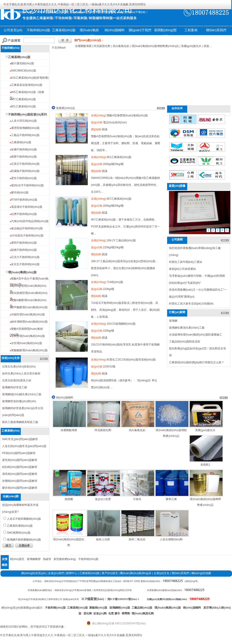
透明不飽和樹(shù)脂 (24, 243)
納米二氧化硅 (137, 539)
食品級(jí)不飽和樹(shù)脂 (27, 228)
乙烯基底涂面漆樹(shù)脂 (27, 85)
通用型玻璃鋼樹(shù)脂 (25, 128)
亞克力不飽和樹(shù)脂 (25, 257)
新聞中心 (72, 573)
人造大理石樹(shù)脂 (24, 121)
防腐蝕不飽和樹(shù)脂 (25, 171)
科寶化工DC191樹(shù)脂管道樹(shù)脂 (131, 360)
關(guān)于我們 (140, 30)
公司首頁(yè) (13, 30)
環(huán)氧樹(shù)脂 (22, 272)
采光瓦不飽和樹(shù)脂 (25, 264)
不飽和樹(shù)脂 (39, 30)
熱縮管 (47, 559)
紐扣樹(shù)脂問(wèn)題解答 (20, 467)
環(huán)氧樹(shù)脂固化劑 (69, 542)
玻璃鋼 (173, 321)
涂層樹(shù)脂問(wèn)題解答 (20, 481)
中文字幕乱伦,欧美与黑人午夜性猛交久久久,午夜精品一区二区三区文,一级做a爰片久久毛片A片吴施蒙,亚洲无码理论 (75, 4)
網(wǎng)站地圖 (201, 573)
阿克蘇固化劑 (103, 430)
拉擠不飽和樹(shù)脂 (24, 214)
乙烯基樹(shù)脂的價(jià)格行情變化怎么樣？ (197, 362)
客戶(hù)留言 (110, 573)
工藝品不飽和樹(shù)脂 (25, 135)
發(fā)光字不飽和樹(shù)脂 (27, 185)
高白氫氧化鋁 (137, 430)
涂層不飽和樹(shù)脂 (24, 149)
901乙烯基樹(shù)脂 (23, 106)
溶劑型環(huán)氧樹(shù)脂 (28, 336)
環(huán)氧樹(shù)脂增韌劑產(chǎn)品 (171, 433)
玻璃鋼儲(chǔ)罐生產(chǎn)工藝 (22, 394)
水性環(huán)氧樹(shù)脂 (27, 343)
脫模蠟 (69, 499)
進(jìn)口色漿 (103, 499)
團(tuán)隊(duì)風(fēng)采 (136, 573)
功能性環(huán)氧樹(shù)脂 (28, 314)
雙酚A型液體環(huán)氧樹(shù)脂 (127, 115)
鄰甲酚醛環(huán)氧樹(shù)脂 (29, 307)
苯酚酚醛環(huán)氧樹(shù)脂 (29, 350)
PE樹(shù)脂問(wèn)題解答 (19, 453)
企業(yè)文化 (162, 573)
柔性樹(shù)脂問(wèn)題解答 (20, 460)
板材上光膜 (103, 539)
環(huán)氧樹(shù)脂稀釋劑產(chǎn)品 (205, 502)
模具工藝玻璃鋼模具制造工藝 (20, 422)
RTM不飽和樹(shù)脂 (24, 200)
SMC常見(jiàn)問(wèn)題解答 (20, 439)
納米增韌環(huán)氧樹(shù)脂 (29, 322)
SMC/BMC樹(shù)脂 (24, 71)
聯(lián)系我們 (216, 30)
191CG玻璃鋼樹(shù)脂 (121, 324)
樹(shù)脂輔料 (115, 30)
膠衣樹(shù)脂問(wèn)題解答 (20, 488)
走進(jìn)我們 (56, 573)
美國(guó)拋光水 (205, 430)
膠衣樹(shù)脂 (20, 193)
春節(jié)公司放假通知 (182, 269)
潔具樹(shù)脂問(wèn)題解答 (20, 474)
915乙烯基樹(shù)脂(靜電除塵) (30, 78)
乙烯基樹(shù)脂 (64, 30)
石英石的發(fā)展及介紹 (17, 380)
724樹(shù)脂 (115, 282)
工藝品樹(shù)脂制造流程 (185, 342)
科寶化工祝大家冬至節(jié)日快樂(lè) (191, 304)
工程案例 (191, 30)
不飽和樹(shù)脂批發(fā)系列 (28, 114)
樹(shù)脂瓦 (17, 559)
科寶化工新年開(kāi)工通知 (185, 262)
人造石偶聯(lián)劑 (171, 539)
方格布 (137, 499)
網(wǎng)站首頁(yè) (33, 573)
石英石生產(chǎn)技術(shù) (19, 367)
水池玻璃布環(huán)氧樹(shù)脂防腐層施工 (196, 335)
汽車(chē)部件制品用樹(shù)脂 (30, 221)
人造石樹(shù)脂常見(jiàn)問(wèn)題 (24, 446)
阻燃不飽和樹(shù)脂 (24, 250)
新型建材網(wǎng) (65, 559)
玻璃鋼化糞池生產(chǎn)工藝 (187, 328)
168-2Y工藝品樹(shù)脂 (121, 240)
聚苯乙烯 (171, 499)
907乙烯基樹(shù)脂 (23, 99)
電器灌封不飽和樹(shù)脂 (27, 207)
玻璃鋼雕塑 (34, 559)
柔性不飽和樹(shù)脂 (24, 178)
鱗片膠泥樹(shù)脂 (23, 63)
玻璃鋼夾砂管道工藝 (15, 387)
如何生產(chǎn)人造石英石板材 (21, 373)
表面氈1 (205, 465)
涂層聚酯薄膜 (69, 430)
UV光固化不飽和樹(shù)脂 (27, 236)
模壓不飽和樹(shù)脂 (24, 157)
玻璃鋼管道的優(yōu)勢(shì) (19, 401)
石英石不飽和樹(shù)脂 (25, 164)
